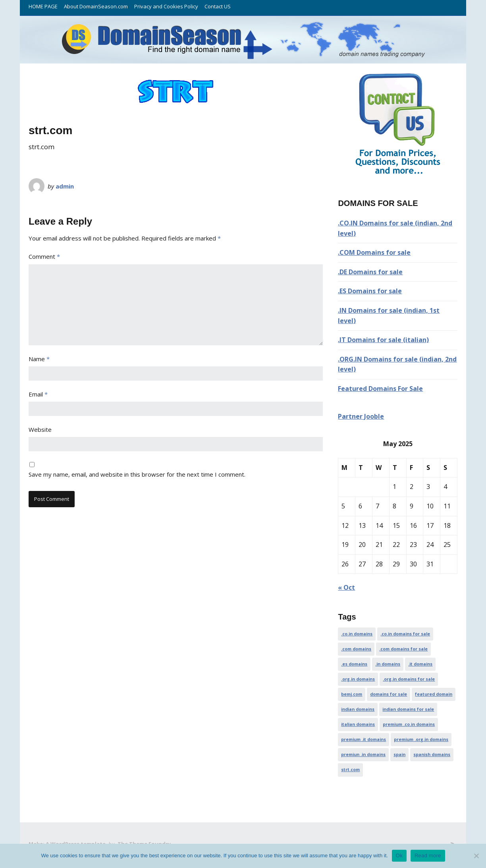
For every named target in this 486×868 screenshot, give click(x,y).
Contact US (218, 6)
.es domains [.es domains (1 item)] (354, 664)
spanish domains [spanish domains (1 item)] (432, 754)
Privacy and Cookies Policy (166, 6)
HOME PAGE (43, 6)
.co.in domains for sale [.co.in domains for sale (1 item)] (405, 634)
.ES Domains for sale (370, 291)
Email (38, 394)
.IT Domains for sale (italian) (383, 340)
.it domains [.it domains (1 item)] (420, 664)
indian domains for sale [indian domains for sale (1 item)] (408, 709)
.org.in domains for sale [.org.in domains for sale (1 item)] (409, 679)
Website (40, 429)
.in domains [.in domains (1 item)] (388, 664)
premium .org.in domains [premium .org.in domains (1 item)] (421, 739)
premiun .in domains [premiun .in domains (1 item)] (363, 754)
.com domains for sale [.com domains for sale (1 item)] (403, 649)
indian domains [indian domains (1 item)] (358, 709)
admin (65, 186)
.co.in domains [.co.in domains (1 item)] (357, 634)
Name (39, 359)
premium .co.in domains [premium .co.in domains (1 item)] (409, 724)
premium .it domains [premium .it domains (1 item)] (364, 739)
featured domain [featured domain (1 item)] (434, 694)
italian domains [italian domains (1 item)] (358, 724)
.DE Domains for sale (370, 272)
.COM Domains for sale (374, 252)
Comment (44, 256)
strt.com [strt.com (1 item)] (350, 770)
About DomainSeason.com (96, 6)
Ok (399, 855)
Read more (428, 855)
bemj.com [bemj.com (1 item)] (352, 694)
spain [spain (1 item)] (399, 754)
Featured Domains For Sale (380, 389)
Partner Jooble (361, 416)
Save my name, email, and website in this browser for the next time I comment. (137, 474)
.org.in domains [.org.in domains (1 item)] (358, 679)
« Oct (346, 587)
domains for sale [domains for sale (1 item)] (389, 694)
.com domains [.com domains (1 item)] (356, 649)
